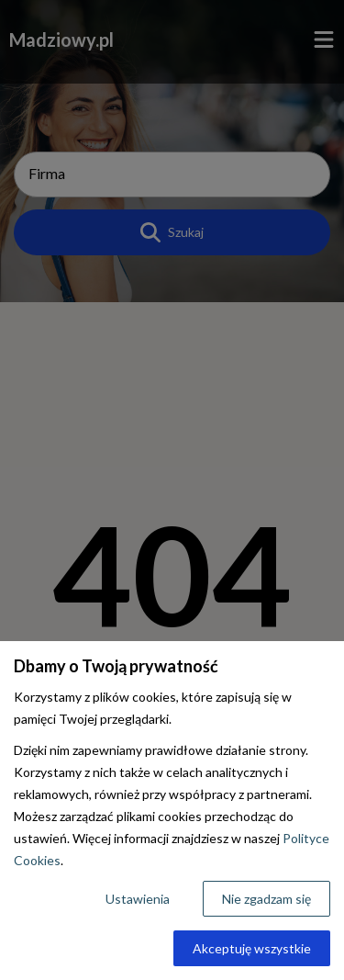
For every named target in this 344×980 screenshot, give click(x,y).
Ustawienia (138, 899)
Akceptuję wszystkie (252, 948)
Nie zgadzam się (266, 899)
